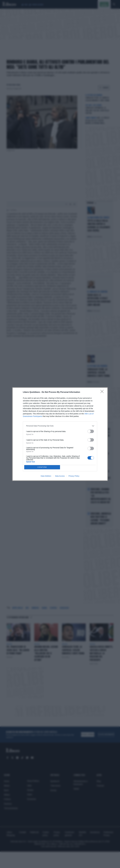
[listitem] (60, 426)
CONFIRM (42, 467)
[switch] (91, 431)
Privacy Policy (74, 476)
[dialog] (60, 434)
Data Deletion (46, 476)
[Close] (103, 392)
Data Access (60, 476)
